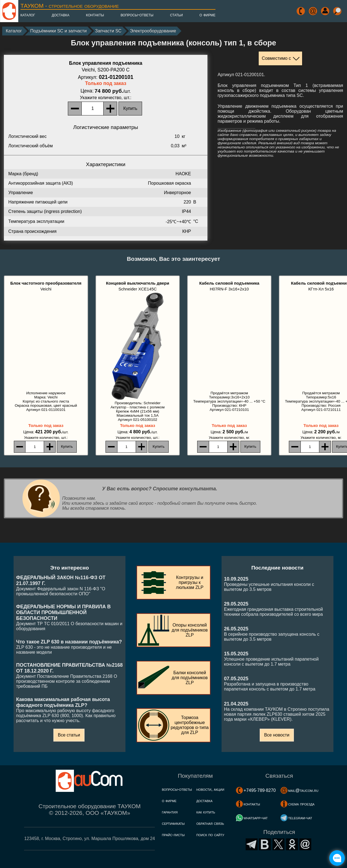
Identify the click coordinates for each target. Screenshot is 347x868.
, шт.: (106, 98)
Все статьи (69, 735)
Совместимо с (276, 58)
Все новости (277, 735)
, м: (229, 438)
